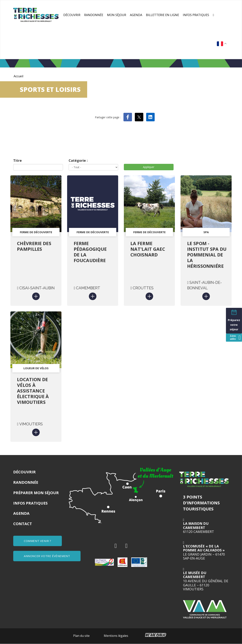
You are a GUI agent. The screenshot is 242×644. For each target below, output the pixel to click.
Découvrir (72, 15)
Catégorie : (78, 160)
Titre (17, 160)
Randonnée (94, 15)
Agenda (136, 15)
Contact (23, 524)
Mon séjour (117, 15)
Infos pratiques (196, 15)
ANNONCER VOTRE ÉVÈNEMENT (47, 556)
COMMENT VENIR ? (38, 541)
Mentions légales (116, 636)
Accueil (18, 76)
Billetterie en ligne (162, 15)
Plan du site (81, 636)
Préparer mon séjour (36, 493)
